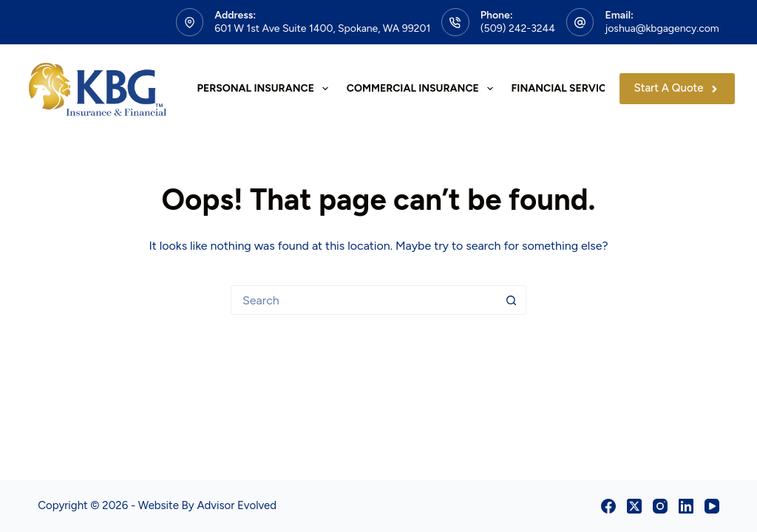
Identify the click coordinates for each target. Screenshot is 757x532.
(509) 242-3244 (518, 28)
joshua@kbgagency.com (662, 28)
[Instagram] (660, 506)
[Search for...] (364, 300)
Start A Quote (678, 88)
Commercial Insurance (423, 89)
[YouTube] (712, 506)
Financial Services (565, 88)
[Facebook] (608, 506)
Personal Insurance (266, 89)
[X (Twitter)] (634, 506)
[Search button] (512, 300)
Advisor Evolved (237, 505)
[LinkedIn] (686, 506)
